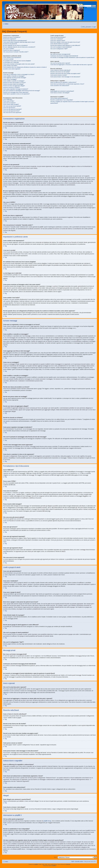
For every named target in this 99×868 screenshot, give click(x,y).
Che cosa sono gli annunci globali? (12, 106)
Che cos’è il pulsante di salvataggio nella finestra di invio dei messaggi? (22, 91)
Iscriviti (89, 27)
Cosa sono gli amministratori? (58, 37)
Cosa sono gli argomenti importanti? (12, 109)
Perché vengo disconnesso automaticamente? (15, 41)
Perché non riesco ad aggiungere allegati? (14, 86)
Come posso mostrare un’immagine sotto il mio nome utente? (19, 64)
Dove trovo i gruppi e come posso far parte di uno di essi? (65, 42)
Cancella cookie (79, 861)
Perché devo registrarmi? (10, 39)
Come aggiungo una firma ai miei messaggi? (15, 78)
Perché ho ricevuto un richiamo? (11, 87)
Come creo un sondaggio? (10, 79)
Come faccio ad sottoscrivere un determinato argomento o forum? (67, 84)
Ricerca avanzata (91, 7)
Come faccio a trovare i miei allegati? (60, 93)
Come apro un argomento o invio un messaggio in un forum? (19, 74)
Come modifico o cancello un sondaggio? (14, 81)
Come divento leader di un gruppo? (60, 44)
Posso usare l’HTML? (9, 101)
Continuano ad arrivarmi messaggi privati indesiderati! (64, 56)
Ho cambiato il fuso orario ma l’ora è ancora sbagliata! (17, 61)
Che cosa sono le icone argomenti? (12, 112)
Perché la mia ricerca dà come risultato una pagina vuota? (65, 73)
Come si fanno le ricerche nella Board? (60, 70)
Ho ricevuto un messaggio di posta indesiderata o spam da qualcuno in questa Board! (72, 57)
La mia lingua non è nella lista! (11, 62)
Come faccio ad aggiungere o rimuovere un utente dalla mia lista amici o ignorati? (71, 65)
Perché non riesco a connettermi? (12, 37)
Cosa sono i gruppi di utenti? (58, 41)
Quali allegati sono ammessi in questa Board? (62, 91)
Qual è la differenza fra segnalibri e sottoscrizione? (63, 82)
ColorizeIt (68, 864)
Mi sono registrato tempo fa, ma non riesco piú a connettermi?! (19, 47)
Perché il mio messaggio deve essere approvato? (16, 92)
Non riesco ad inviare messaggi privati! (60, 54)
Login (94, 27)
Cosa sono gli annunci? (9, 108)
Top (6, 128)
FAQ (84, 27)
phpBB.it (54, 866)
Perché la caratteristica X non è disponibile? (62, 100)
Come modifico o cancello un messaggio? (14, 76)
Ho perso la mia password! (10, 44)
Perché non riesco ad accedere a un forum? (14, 83)
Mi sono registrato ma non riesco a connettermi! (15, 45)
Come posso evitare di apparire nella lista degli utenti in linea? (19, 42)
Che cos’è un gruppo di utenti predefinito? (61, 47)
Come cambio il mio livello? (10, 66)
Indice (7, 24)
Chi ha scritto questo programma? (59, 98)
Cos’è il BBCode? (8, 99)
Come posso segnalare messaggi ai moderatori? (16, 89)
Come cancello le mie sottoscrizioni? (60, 86)
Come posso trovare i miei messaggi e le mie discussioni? (65, 77)
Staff (72, 861)
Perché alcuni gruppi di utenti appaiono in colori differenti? (65, 45)
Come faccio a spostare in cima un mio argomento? (16, 94)
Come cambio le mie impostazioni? (12, 57)
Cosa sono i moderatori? (57, 39)
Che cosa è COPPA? (9, 49)
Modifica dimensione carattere (94, 23)
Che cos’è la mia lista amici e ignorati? (60, 63)
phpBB (36, 864)
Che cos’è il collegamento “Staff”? (59, 49)
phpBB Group (47, 821)
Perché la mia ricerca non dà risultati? (60, 72)
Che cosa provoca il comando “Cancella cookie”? (16, 52)
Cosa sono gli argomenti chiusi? (11, 111)
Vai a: (55, 857)
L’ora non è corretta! (8, 59)
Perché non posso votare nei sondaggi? (13, 84)
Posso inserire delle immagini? (11, 104)
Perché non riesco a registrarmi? (12, 50)
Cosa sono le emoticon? (9, 103)
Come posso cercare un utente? (59, 75)
